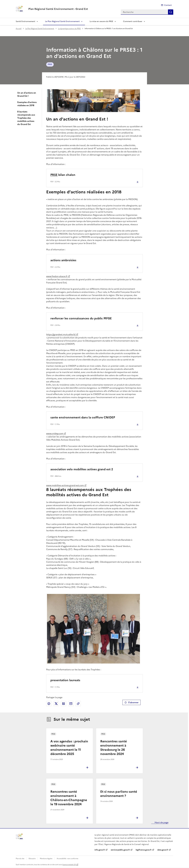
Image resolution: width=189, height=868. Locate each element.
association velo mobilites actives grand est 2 (82, 469)
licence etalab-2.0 (69, 865)
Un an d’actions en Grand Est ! (27, 94)
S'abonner (131, 702)
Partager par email (71, 704)
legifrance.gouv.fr (144, 850)
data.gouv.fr (163, 850)
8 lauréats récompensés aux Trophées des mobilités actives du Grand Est (26, 118)
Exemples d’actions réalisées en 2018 (27, 104)
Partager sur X (56, 704)
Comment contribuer (133, 21)
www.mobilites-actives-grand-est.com (65, 485)
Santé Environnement (25, 21)
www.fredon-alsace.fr (57, 276)
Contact (168, 5)
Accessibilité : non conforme (67, 859)
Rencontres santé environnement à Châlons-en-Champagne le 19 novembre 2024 (69, 798)
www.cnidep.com (55, 433)
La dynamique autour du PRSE (69, 29)
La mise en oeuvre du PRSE (101, 21)
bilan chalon (63, 175)
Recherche (171, 12)
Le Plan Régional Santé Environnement (62, 21)
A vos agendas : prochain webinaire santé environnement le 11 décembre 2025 (69, 748)
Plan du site (20, 859)
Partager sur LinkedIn (64, 704)
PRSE (50, 64)
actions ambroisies (63, 260)
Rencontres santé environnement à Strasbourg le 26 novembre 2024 (114, 748)
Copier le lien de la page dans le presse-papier (78, 704)
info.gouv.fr (100, 850)
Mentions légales (46, 859)
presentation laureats (65, 680)
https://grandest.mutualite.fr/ (61, 334)
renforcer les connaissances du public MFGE (81, 318)
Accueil (19, 29)
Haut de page (161, 822)
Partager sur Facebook (49, 704)
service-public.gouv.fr (120, 850)
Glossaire (32, 859)
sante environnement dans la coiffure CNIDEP (83, 417)
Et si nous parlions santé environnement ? (119, 794)
